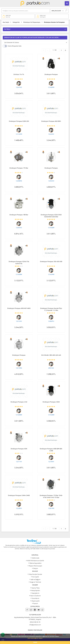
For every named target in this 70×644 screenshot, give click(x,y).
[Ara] (26, 11)
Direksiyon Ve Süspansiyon (32, 22)
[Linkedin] (35, 610)
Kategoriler (16, 22)
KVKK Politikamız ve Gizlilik (36, 561)
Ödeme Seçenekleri (36, 563)
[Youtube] (39, 610)
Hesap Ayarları (36, 591)
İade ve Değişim (36, 580)
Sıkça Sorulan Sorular (35, 574)
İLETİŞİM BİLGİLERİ (35, 615)
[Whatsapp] (42, 610)
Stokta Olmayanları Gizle (15, 46)
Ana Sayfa (6, 22)
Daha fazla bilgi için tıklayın (35, 638)
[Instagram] (31, 610)
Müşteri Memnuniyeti (35, 566)
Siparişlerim (35, 593)
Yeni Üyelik (35, 577)
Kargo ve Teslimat (35, 582)
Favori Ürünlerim (35, 596)
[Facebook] (27, 610)
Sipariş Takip (36, 588)
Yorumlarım (35, 599)
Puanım (36, 604)
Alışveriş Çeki (36, 601)
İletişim (36, 569)
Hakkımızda (35, 558)
